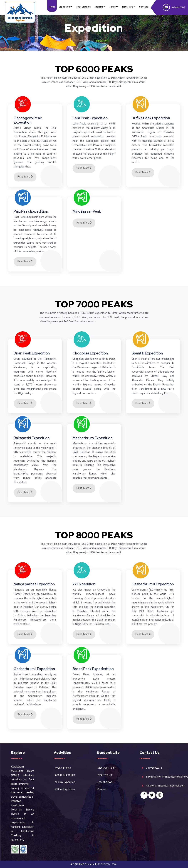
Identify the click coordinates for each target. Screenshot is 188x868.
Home (83, 41)
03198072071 (178, 8)
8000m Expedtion (65, 775)
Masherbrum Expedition (92, 438)
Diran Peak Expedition (32, 353)
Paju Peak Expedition (31, 211)
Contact (102, 789)
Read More (25, 177)
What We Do (105, 775)
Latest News (105, 782)
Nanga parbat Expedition (34, 584)
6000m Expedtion (65, 789)
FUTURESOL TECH (108, 864)
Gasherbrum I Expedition (34, 669)
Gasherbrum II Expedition (153, 584)
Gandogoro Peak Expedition (28, 120)
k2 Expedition (84, 584)
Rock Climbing (63, 768)
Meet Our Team (107, 768)
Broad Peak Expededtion (93, 669)
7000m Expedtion (65, 782)
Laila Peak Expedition (90, 118)
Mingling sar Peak (87, 211)
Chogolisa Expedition (90, 353)
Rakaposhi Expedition (32, 438)
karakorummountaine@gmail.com (166, 786)
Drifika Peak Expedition (151, 118)
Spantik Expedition (147, 353)
